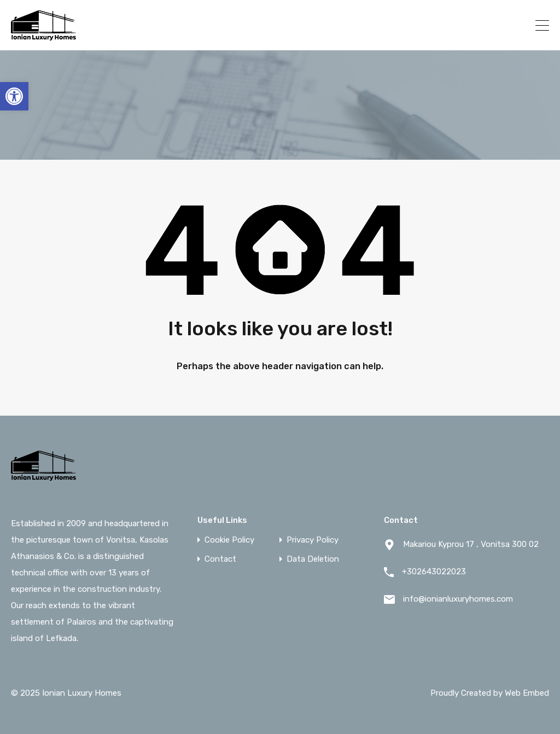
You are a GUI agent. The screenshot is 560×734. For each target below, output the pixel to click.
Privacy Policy (313, 540)
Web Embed (527, 693)
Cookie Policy (229, 540)
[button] (14, 96)
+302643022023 (481, 25)
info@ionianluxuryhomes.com (458, 599)
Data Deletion (313, 559)
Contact (220, 559)
